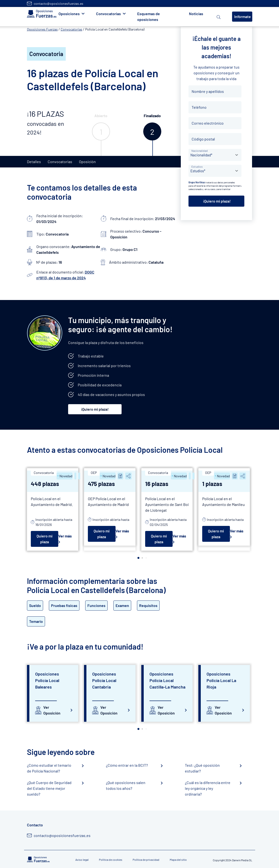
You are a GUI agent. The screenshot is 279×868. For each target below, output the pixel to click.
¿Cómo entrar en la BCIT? (127, 765)
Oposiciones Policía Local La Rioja (221, 680)
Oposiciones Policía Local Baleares (47, 680)
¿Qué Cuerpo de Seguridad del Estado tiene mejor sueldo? (49, 788)
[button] (138, 558)
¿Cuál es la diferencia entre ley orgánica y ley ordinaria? (208, 788)
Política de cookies (111, 860)
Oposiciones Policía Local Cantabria (104, 680)
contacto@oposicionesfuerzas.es (58, 3)
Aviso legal (82, 860)
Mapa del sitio (178, 860)
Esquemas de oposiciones (149, 16)
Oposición (87, 162)
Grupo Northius (197, 182)
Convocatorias (108, 14)
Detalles (34, 162)
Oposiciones (69, 14)
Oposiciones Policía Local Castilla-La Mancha (167, 680)
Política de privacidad (146, 860)
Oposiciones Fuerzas (42, 29)
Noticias (196, 14)
